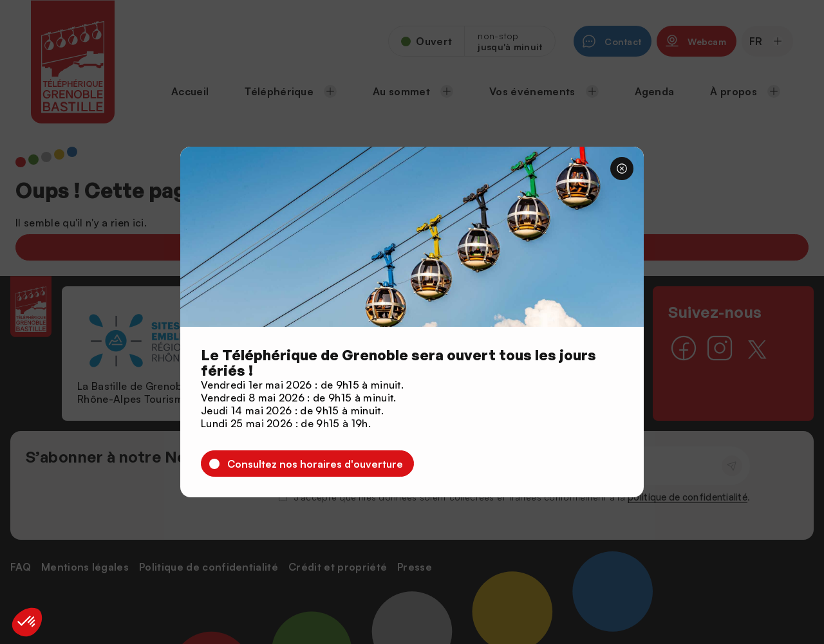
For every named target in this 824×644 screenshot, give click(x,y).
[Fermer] (622, 169)
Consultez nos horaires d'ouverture (315, 464)
